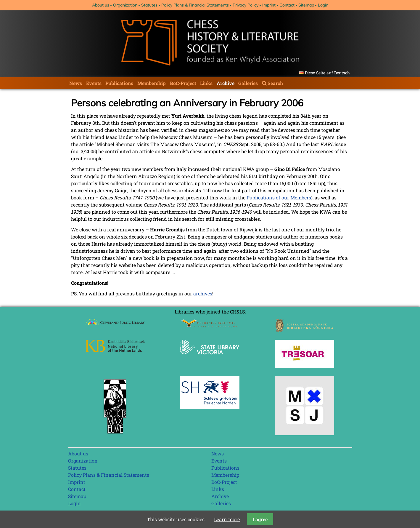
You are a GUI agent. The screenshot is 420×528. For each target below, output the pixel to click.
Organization (125, 5)
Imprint (269, 5)
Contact (287, 5)
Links (206, 83)
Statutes (149, 5)
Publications (119, 83)
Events (94, 83)
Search (275, 83)
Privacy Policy (246, 5)
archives (203, 293)
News (76, 83)
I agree (260, 519)
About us (101, 5)
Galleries (248, 83)
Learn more (227, 519)
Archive (226, 83)
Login (323, 5)
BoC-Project (183, 83)
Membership (152, 83)
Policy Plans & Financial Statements (195, 5)
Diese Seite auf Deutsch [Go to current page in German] (327, 73)
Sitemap (306, 5)
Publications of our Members (279, 197)
